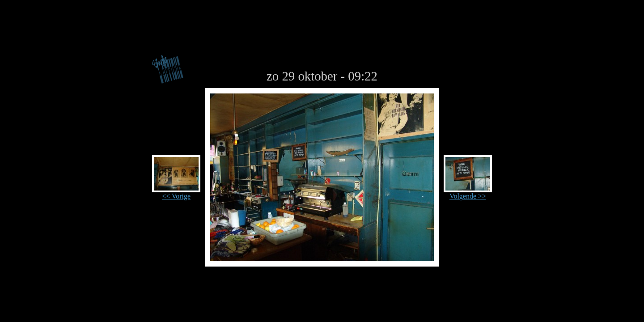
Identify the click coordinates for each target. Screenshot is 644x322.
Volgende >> (468, 193)
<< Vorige (176, 193)
